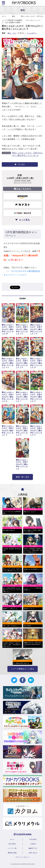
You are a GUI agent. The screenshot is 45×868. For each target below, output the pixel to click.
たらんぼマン (32, 33)
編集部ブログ (33, 848)
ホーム (4, 16)
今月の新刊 (33, 839)
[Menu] (3, 3)
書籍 (13, 16)
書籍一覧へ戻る (23, 477)
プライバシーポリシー (23, 857)
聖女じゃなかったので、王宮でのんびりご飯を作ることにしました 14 (8, 329)
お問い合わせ (33, 853)
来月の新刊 (12, 844)
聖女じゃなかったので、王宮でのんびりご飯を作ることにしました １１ (8, 363)
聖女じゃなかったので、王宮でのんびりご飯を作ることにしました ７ (22, 397)
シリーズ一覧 (12, 848)
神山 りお (12, 33)
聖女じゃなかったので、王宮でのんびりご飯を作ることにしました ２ (36, 431)
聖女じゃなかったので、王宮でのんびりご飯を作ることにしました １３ (22, 329)
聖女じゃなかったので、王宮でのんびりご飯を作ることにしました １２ (36, 329)
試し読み (20, 164)
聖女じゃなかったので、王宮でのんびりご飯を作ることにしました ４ (8, 430)
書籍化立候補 (12, 853)
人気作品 (33, 844)
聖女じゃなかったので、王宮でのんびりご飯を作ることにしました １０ (22, 363)
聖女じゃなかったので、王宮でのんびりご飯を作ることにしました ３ (22, 431)
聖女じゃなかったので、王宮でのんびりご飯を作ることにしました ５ (36, 397)
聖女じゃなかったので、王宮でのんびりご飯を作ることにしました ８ (8, 397)
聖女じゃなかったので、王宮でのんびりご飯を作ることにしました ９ (36, 363)
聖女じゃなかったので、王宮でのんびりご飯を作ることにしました (22, 464)
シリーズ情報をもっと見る (23, 669)
